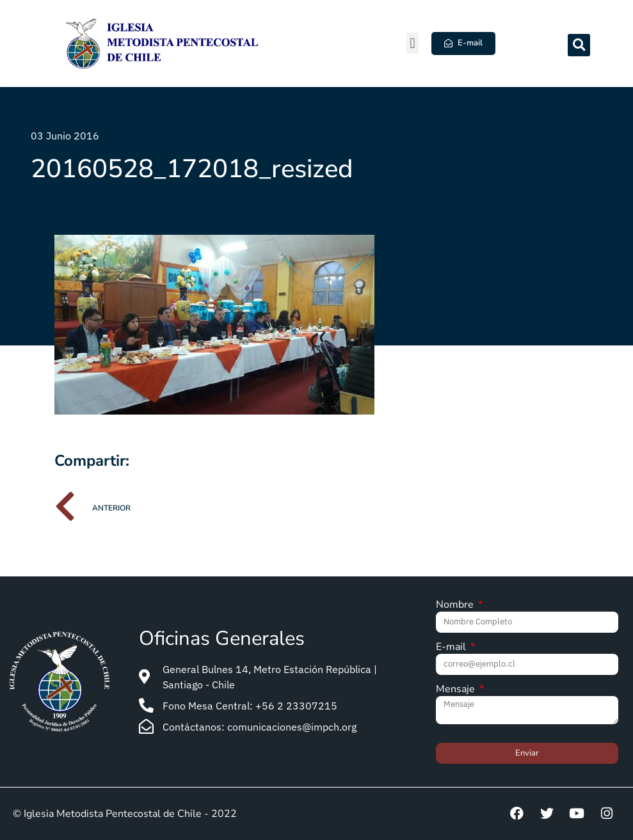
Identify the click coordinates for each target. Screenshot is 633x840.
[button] (413, 43)
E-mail (452, 648)
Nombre (456, 606)
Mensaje (457, 690)
